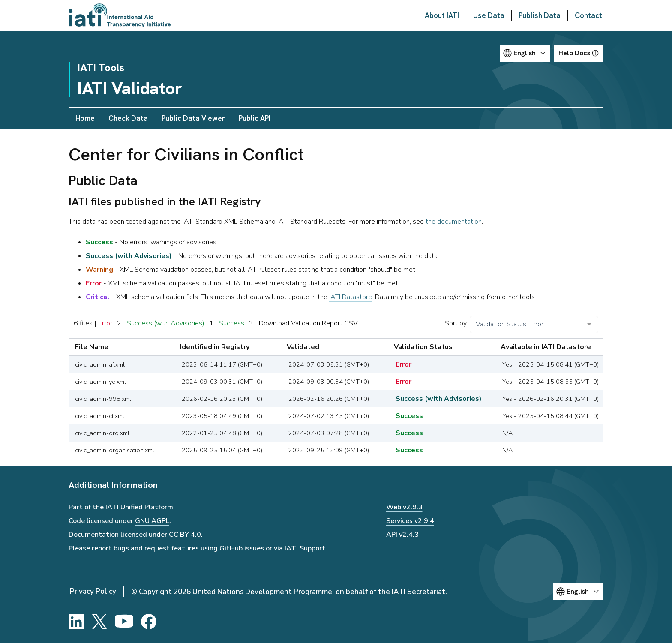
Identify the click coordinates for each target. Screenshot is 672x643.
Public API (255, 118)
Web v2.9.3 (404, 507)
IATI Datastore (351, 297)
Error (105, 323)
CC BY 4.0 (185, 535)
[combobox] (534, 325)
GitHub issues (242, 548)
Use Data (489, 15)
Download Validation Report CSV (308, 323)
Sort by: (456, 323)
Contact (588, 15)
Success (232, 323)
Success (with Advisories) (166, 323)
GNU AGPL (152, 521)
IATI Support (305, 548)
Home (85, 118)
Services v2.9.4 (410, 521)
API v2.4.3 (402, 535)
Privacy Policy (93, 591)
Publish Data (540, 15)
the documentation (454, 222)
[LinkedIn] (76, 622)
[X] (99, 622)
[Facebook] (149, 622)
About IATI (442, 15)
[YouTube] (124, 622)
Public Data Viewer (193, 118)
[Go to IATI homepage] (120, 15)
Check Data (128, 118)
